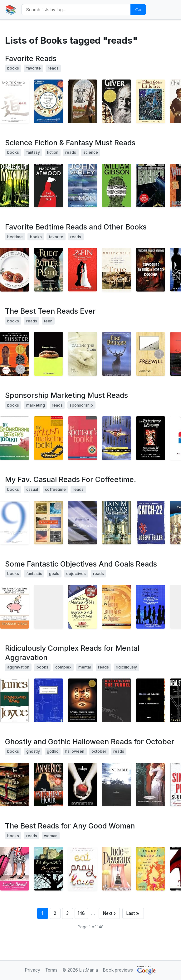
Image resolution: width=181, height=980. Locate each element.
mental (85, 667)
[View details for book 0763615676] (49, 354)
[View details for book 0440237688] (117, 101)
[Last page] (133, 913)
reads (53, 68)
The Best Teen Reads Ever (50, 311)
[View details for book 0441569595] (117, 186)
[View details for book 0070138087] (49, 438)
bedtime (15, 237)
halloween (75, 751)
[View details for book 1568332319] (49, 101)
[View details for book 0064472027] (151, 354)
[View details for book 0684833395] (151, 523)
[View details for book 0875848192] (151, 438)
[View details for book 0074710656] (83, 438)
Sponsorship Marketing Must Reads (66, 395)
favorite (34, 68)
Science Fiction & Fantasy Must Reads (70, 143)
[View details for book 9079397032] (151, 607)
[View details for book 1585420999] (15, 101)
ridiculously (126, 667)
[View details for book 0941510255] (49, 607)
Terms (51, 970)
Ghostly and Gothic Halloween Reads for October (90, 742)
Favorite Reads (31, 59)
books (13, 68)
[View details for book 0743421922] (117, 523)
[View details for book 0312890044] (15, 186)
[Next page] (109, 913)
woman (51, 836)
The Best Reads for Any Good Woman (70, 826)
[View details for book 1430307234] (151, 270)
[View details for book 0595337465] (117, 784)
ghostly (33, 751)
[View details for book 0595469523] (15, 869)
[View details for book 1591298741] (83, 270)
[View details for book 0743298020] (15, 784)
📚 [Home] (11, 10)
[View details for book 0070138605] (15, 438)
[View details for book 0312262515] (49, 270)
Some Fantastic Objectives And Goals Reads (81, 564)
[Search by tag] (76, 10)
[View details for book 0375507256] (49, 523)
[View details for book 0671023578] (117, 869)
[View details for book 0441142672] (83, 186)
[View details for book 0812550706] (151, 186)
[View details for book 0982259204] (117, 607)
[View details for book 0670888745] (83, 354)
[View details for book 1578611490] (83, 607)
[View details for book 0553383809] (151, 869)
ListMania (89, 970)
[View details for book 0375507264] (15, 523)
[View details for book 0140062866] (15, 700)
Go (138, 10)
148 (81, 913)
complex (63, 667)
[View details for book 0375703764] (151, 700)
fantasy (33, 152)
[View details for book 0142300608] (117, 354)
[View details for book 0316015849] (83, 784)
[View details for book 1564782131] (117, 700)
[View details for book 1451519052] (15, 607)
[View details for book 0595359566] (49, 869)
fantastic (34, 574)
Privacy (33, 970)
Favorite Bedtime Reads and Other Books (76, 227)
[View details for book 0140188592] (49, 700)
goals (54, 574)
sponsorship (81, 405)
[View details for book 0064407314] (15, 354)
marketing (36, 405)
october (99, 751)
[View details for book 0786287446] (117, 270)
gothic (53, 751)
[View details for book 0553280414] (83, 101)
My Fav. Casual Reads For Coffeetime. (71, 480)
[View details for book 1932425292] (151, 784)
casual (32, 489)
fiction (53, 152)
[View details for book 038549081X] (49, 186)
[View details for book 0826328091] (151, 101)
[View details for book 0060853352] (15, 270)
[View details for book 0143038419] (83, 869)
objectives (76, 574)
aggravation (18, 667)
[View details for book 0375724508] (83, 523)
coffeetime (55, 489)
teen (48, 321)
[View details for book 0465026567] (83, 700)
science (91, 152)
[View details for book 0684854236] (117, 438)
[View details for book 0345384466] (49, 784)
